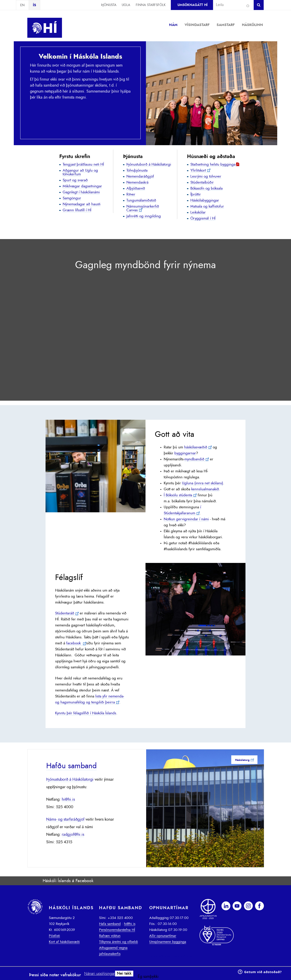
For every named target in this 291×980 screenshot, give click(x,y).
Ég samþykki (148, 977)
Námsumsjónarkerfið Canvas (143, 208)
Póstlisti (54, 936)
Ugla (126, 5)
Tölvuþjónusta (137, 170)
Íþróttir (196, 194)
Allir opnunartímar (163, 936)
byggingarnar (185, 453)
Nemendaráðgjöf (140, 176)
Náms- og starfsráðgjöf (65, 820)
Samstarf (226, 25)
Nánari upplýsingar (100, 974)
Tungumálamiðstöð (141, 200)
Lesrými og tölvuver (206, 176)
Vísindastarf (197, 25)
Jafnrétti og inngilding (144, 216)
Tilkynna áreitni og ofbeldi (119, 942)
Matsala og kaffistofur (207, 206)
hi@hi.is (68, 800)
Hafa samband (110, 924)
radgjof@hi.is (73, 835)
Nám (173, 25)
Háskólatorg (242, 760)
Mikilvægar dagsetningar (82, 186)
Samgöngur (72, 198)
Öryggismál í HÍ (203, 218)
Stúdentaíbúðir (202, 182)
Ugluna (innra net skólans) (202, 483)
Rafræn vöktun (110, 936)
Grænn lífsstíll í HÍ (77, 210)
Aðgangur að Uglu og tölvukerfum (80, 172)
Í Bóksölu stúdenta (178, 495)
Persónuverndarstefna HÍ (117, 930)
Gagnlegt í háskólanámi (81, 192)
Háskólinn (252, 25)
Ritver (131, 194)
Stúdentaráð (65, 613)
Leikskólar (198, 212)
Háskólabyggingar (205, 200)
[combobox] (231, 5)
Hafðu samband (71, 766)
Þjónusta (109, 5)
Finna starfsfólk (151, 5)
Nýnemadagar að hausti (82, 204)
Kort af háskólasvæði (64, 942)
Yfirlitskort (198, 170)
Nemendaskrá (137, 182)
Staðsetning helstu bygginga (213, 164)
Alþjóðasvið (136, 188)
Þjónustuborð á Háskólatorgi (149, 164)
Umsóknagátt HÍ (192, 5)
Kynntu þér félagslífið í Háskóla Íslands (86, 713)
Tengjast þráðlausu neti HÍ (83, 164)
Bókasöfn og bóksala (206, 188)
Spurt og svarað (75, 180)
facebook (74, 643)
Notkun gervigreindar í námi (186, 519)
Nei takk (124, 974)
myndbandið (194, 459)
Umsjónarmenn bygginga (168, 942)
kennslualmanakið (205, 489)
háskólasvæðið (196, 447)
